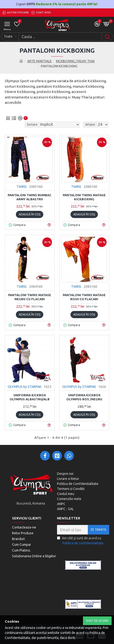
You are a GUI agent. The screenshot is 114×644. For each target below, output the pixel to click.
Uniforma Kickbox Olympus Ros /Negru (84, 397)
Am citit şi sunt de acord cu (81, 541)
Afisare (90, 124)
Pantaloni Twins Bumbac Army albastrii (30, 197)
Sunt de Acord (97, 621)
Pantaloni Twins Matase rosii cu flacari (84, 297)
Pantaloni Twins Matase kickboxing (84, 197)
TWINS (22, 187)
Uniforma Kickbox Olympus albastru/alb (30, 397)
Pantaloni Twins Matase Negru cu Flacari (30, 297)
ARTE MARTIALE (39, 61)
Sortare (32, 124)
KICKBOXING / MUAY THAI (75, 61)
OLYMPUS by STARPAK (25, 387)
